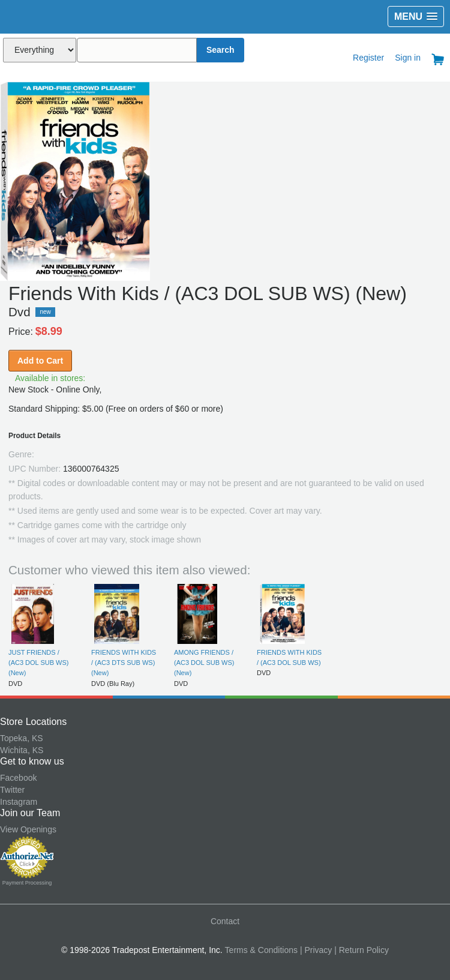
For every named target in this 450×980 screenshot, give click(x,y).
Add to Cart (40, 361)
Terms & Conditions (261, 950)
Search (220, 50)
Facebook (18, 778)
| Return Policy (361, 950)
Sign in (408, 58)
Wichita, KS (22, 750)
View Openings (28, 829)
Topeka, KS (22, 738)
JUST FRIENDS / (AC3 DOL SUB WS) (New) (38, 663)
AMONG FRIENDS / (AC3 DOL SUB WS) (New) (204, 663)
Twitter (12, 790)
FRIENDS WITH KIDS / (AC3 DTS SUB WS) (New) (124, 663)
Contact (225, 921)
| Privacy (316, 950)
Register (368, 58)
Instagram (19, 802)
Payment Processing (27, 883)
